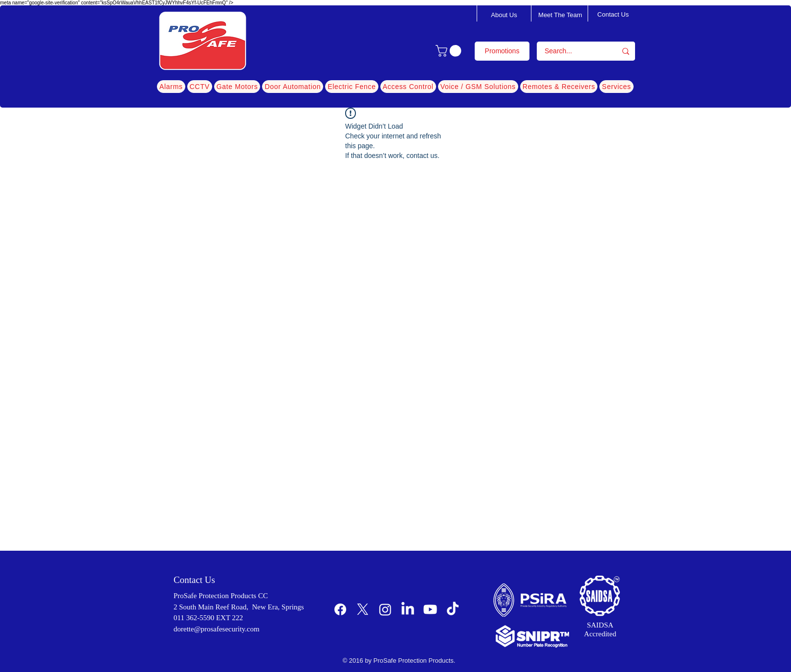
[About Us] (504, 15)
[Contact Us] (613, 15)
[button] (450, 51)
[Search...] (570, 51)
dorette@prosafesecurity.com (217, 629)
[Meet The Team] (560, 15)
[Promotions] (502, 51)
